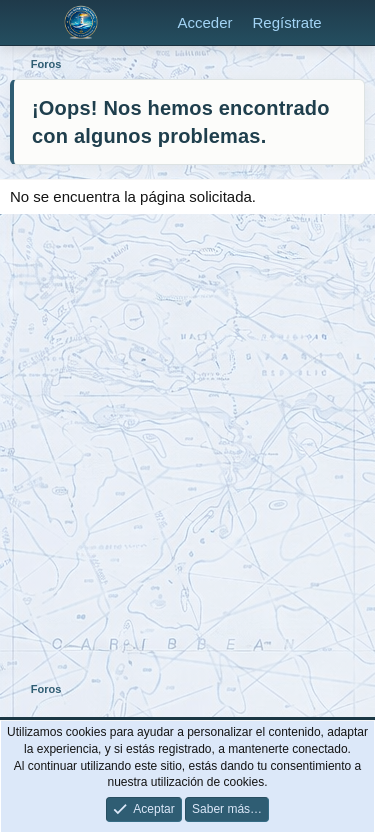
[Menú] (27, 23)
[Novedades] (351, 22)
